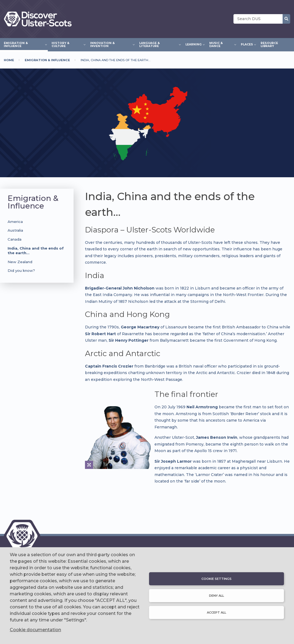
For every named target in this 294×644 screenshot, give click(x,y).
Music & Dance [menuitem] (221, 44)
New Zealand (20, 262)
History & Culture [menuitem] (67, 44)
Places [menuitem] (247, 44)
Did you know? (21, 270)
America (15, 222)
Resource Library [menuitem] (269, 45)
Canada (15, 239)
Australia (15, 230)
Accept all (216, 612)
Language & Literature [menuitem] (159, 44)
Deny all (216, 596)
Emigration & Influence (47, 60)
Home (9, 60)
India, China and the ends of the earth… (36, 251)
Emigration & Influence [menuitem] (24, 44)
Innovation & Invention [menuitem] (111, 44)
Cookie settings (216, 579)
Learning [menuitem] (194, 44)
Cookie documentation (35, 630)
